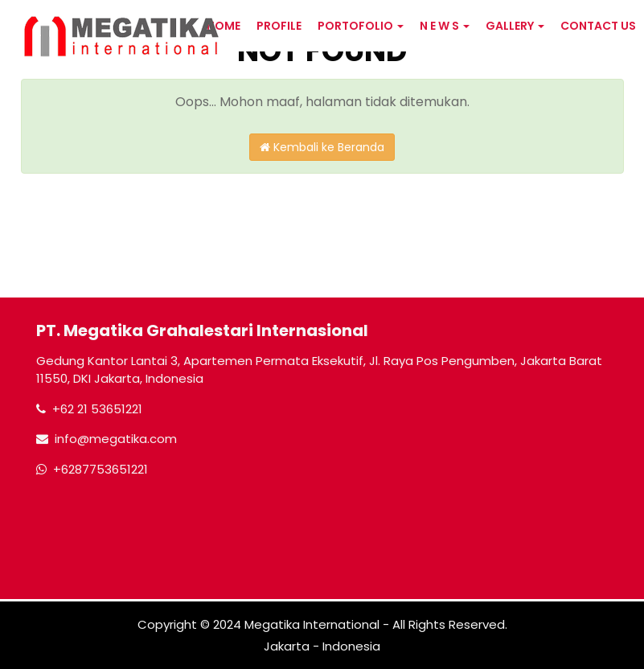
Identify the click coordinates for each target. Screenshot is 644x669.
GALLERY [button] (515, 26)
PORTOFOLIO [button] (361, 26)
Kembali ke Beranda (322, 147)
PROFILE (279, 26)
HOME (224, 26)
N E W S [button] (445, 26)
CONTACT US (598, 26)
